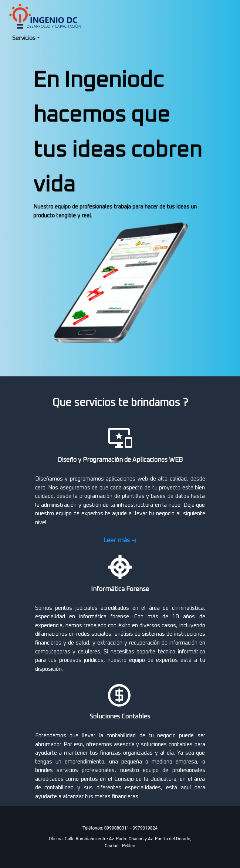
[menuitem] (26, 38)
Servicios (24, 38)
